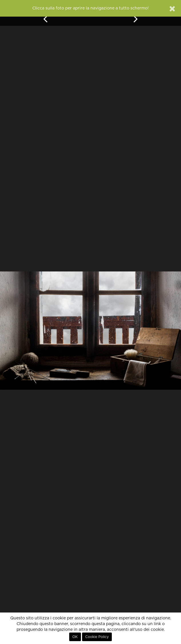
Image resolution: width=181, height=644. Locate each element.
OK (75, 637)
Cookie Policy (97, 637)
